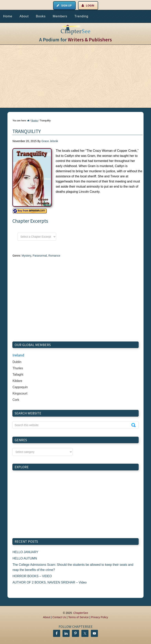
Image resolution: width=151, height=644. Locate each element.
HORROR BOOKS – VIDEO (32, 576)
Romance (54, 256)
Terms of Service (78, 617)
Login (90, 5)
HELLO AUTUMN (25, 558)
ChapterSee (81, 613)
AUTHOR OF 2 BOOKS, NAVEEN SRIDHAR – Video (49, 582)
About (24, 16)
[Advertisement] (75, 76)
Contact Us (59, 617)
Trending (81, 16)
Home (8, 16)
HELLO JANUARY (25, 552)
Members (60, 16)
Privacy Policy (99, 617)
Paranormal (40, 256)
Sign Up (66, 5)
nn (42, 452)
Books (41, 16)
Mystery (26, 256)
